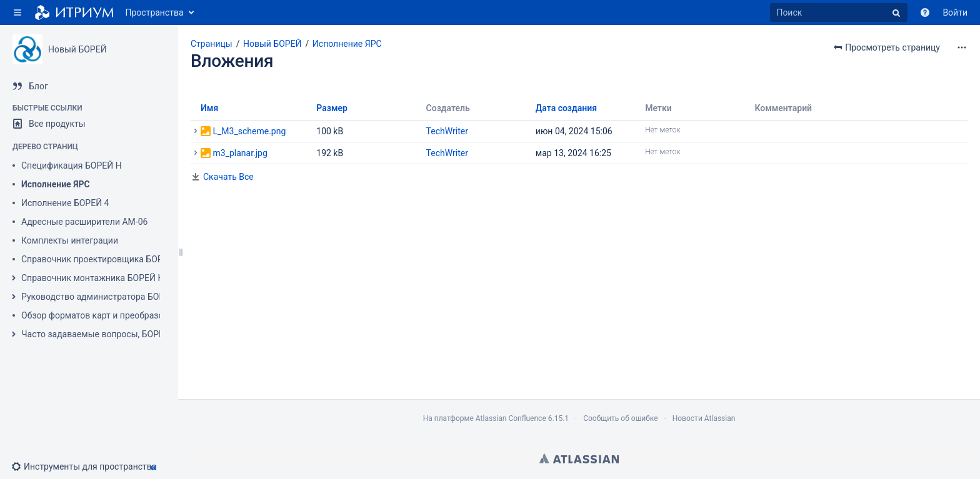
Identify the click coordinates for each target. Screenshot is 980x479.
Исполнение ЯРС (56, 184)
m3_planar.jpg (240, 153)
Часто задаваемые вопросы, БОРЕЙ (96, 334)
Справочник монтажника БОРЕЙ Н (92, 278)
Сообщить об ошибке (620, 418)
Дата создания (566, 108)
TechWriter (447, 131)
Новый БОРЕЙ (77, 49)
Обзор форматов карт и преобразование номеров (124, 315)
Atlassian (579, 458)
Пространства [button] (155, 12)
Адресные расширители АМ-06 (84, 222)
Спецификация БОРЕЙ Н (72, 165)
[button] (17, 12)
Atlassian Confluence (511, 418)
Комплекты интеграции (70, 240)
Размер (332, 108)
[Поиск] (839, 12)
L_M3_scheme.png (249, 131)
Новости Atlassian (704, 418)
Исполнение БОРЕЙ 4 (65, 203)
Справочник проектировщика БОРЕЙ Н (102, 259)
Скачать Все (228, 177)
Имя (209, 108)
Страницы (212, 44)
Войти (955, 12)
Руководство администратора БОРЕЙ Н (103, 297)
